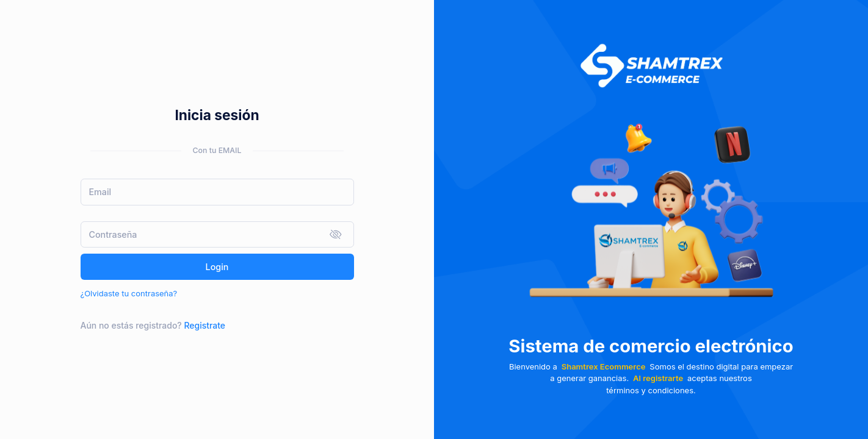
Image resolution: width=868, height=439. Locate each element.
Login (217, 267)
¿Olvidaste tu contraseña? (129, 293)
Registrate (204, 325)
